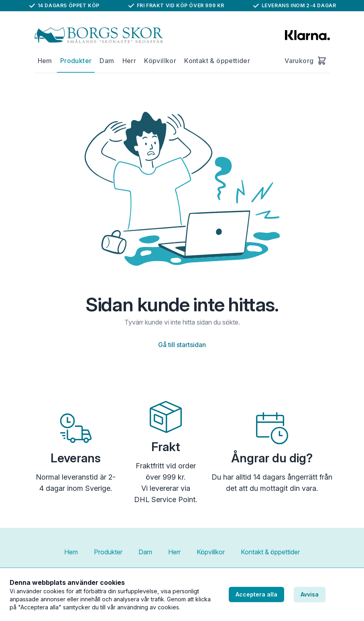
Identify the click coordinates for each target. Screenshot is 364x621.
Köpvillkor (160, 61)
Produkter (76, 61)
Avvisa (310, 594)
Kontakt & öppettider (217, 61)
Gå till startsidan (182, 345)
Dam (107, 61)
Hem (45, 61)
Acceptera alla (256, 594)
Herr (129, 61)
